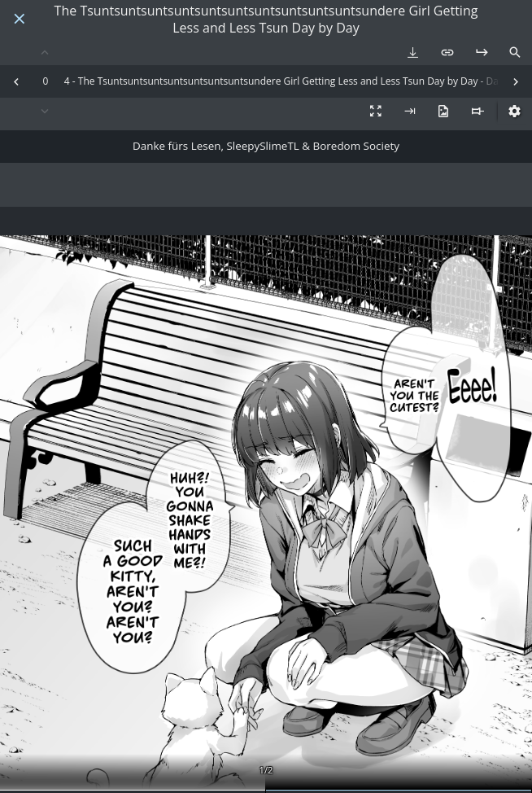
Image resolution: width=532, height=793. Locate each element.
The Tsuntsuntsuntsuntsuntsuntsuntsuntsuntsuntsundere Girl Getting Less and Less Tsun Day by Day (266, 20)
